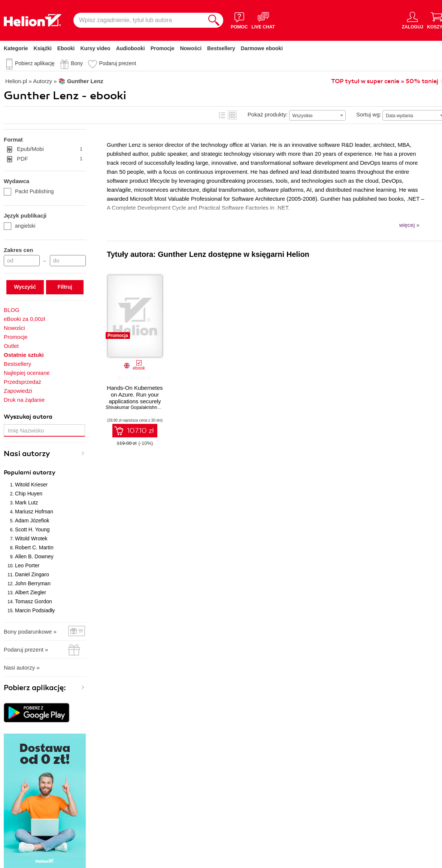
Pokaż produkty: (268, 114)
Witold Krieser (31, 485)
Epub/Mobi (50, 149)
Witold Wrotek (31, 538)
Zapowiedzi (18, 391)
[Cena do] (68, 261)
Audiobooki (131, 48)
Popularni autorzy (30, 473)
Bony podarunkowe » (30, 632)
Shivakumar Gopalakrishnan (134, 407)
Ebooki (66, 48)
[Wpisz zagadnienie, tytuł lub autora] (139, 20)
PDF (50, 159)
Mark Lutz (26, 503)
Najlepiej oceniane (27, 373)
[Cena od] (22, 261)
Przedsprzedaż (22, 382)
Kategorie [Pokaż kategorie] (16, 48)
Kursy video (96, 48)
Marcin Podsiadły (35, 610)
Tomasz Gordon (34, 601)
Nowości (191, 48)
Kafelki (232, 115)
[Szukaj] (214, 20)
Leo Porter (27, 565)
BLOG (12, 310)
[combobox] (317, 115)
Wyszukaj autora (28, 417)
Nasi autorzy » (22, 667)
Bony (77, 63)
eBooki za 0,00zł (24, 319)
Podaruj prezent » (26, 650)
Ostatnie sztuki (24, 355)
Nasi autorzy (27, 454)
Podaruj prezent (117, 63)
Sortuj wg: (369, 114)
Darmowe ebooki (262, 48)
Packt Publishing (29, 191)
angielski (19, 226)
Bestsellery (221, 48)
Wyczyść (25, 287)
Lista (222, 115)
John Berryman (33, 583)
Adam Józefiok (32, 521)
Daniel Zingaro (32, 574)
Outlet (11, 346)
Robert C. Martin (34, 547)
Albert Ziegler (31, 592)
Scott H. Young (32, 529)
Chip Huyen (29, 494)
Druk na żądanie (24, 400)
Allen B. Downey (34, 556)
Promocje (163, 48)
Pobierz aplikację (35, 63)
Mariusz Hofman (34, 512)
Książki (43, 48)
